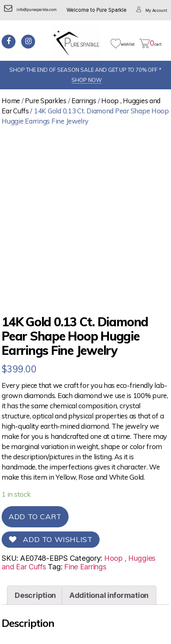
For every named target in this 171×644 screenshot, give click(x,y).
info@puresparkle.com (30, 10)
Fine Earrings (85, 567)
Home (11, 101)
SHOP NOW (87, 80)
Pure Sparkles (46, 101)
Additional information (109, 595)
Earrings (84, 101)
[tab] (35, 595)
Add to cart (35, 517)
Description (35, 595)
